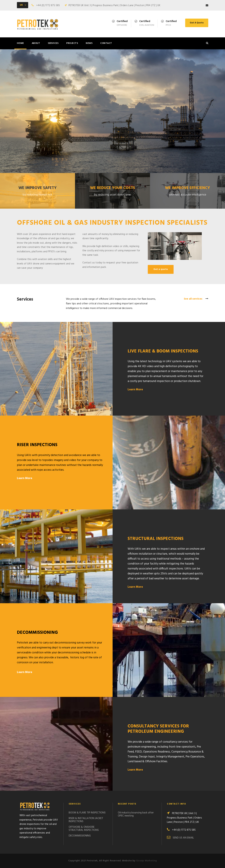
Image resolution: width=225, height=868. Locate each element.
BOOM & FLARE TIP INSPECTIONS (87, 813)
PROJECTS (72, 43)
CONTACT (106, 43)
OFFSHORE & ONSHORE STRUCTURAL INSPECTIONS (84, 829)
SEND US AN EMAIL (183, 838)
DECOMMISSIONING (80, 836)
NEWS (89, 43)
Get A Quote (197, 23)
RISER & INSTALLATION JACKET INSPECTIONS (86, 820)
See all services (196, 299)
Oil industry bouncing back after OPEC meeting (136, 814)
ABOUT (36, 43)
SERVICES (53, 43)
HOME (20, 43)
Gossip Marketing (146, 861)
